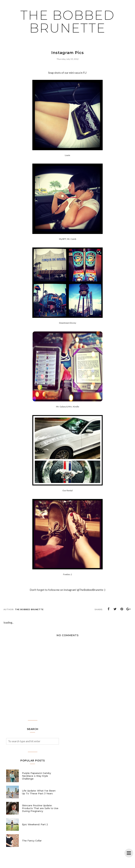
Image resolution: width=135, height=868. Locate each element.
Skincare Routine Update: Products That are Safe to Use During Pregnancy (40, 808)
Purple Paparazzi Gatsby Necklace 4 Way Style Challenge (36, 776)
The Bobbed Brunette (68, 22)
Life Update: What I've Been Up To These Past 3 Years (39, 792)
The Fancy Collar (32, 841)
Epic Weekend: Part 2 (35, 824)
